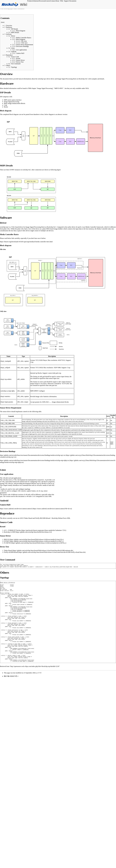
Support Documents (70, 1)
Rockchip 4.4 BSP (10, 532)
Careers (48, 1)
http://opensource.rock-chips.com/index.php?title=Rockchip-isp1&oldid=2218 (35, 680)
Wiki (62, 1)
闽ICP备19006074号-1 (11, 690)
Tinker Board (8, 550)
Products (30, 1)
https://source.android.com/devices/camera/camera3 (16, 509)
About (57, 1)
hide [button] (3, 22)
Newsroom (42, 1)
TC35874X (7, 543)
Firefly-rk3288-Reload (11, 552)
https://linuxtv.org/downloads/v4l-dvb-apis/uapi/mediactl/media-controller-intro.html (26, 242)
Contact (53, 1)
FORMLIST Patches (15, 530)
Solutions (36, 1)
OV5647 (7, 541)
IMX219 (7, 539)
